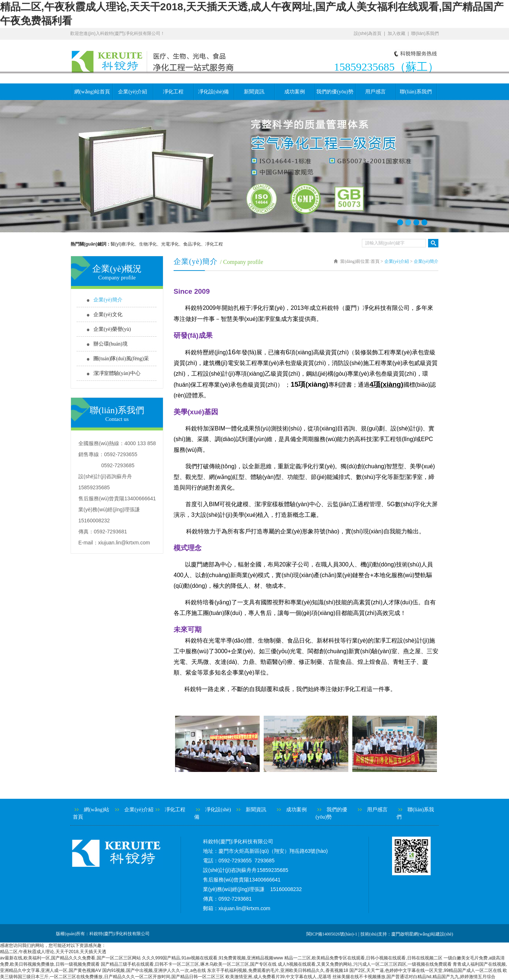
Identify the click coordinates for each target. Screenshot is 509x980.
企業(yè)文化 (108, 314)
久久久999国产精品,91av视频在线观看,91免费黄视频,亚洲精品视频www (212, 958)
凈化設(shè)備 (214, 92)
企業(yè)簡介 (108, 300)
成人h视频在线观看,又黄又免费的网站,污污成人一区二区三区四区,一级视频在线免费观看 (365, 964)
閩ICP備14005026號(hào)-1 (332, 934)
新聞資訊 (254, 92)
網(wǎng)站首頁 (92, 92)
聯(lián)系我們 (425, 33)
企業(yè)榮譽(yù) (112, 329)
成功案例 (295, 92)
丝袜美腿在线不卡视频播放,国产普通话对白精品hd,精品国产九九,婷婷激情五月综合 (414, 977)
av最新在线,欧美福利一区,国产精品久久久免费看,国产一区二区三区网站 (70, 958)
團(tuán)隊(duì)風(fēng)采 (121, 359)
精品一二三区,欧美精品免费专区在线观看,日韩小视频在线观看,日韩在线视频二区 (363, 958)
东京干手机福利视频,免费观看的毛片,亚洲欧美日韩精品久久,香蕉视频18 (277, 970)
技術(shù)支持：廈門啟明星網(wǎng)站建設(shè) (407, 934)
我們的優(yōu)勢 (335, 92)
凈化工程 (173, 92)
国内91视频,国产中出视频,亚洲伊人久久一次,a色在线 (154, 970)
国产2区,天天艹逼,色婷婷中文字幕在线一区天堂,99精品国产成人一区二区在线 (426, 970)
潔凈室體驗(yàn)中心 (117, 373)
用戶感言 (375, 92)
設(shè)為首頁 (368, 33)
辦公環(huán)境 (111, 344)
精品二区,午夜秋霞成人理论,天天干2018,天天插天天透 (53, 952)
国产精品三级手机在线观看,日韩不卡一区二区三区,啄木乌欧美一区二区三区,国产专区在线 (189, 964)
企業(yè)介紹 (133, 92)
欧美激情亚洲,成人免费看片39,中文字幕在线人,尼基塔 (278, 977)
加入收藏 (396, 33)
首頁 (375, 261)
